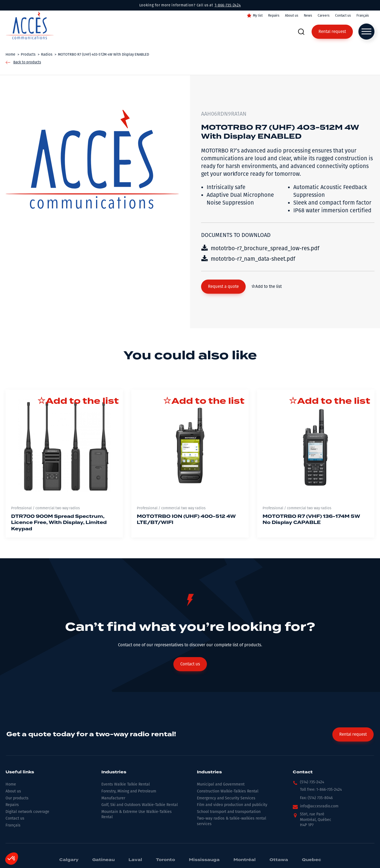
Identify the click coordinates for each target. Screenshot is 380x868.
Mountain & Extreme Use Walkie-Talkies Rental (137, 814)
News (308, 15)
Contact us (343, 15)
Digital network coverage (27, 812)
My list (258, 15)
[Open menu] (366, 32)
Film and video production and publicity (232, 805)
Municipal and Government (221, 784)
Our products (17, 798)
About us (292, 15)
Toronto (165, 860)
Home (11, 784)
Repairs (274, 15)
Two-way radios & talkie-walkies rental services (232, 821)
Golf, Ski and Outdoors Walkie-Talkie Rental (140, 805)
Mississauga (204, 860)
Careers (324, 15)
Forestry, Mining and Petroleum (129, 791)
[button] (223, 287)
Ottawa (279, 860)
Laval (135, 860)
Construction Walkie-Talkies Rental (228, 791)
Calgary (69, 860)
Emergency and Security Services (226, 798)
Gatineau (103, 860)
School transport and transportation (229, 812)
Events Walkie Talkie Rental (126, 784)
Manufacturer (113, 798)
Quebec (311, 860)
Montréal (245, 860)
